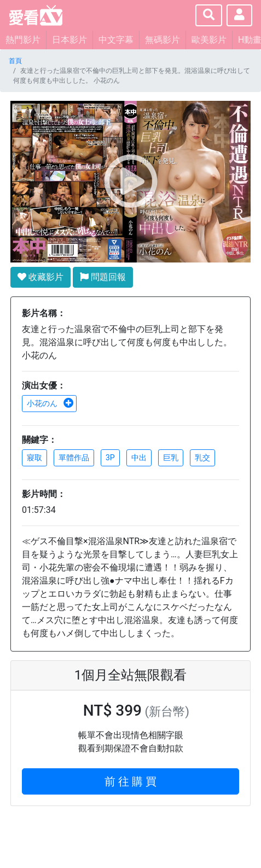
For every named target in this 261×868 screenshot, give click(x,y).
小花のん (50, 403)
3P (110, 458)
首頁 (15, 61)
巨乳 (171, 458)
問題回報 (103, 277)
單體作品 (74, 458)
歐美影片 (209, 40)
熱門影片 (23, 40)
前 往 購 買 (130, 781)
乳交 (202, 458)
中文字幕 (116, 40)
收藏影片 (40, 277)
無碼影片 (163, 40)
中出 (139, 458)
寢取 (34, 458)
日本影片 (69, 40)
